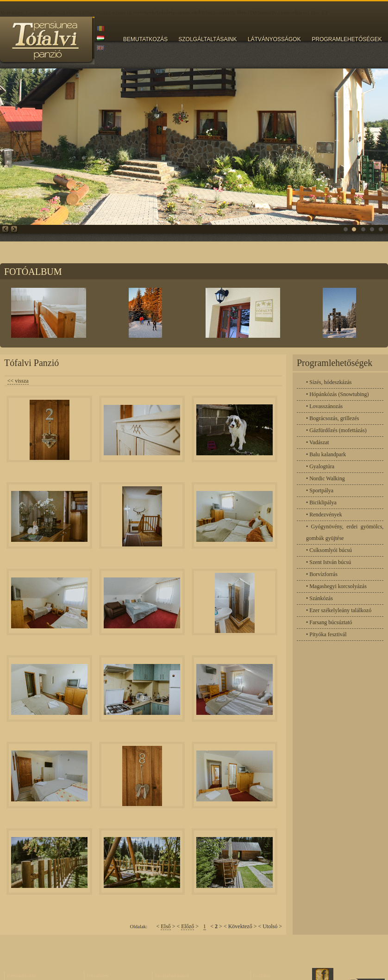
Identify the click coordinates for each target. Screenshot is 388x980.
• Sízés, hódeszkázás (329, 382)
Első (166, 926)
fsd (376, 225)
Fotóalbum (98, 975)
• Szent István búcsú (329, 562)
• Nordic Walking (325, 478)
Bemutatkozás (21, 975)
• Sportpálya (320, 490)
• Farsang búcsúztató (329, 622)
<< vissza (18, 381)
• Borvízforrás (322, 574)
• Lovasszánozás (324, 406)
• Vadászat (318, 442)
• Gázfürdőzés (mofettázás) (336, 430)
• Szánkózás (319, 598)
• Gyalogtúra (320, 466)
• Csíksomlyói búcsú (329, 550)
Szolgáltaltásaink (172, 975)
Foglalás (262, 975)
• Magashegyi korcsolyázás (336, 586)
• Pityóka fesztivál (326, 634)
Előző (188, 926)
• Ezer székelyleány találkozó (339, 610)
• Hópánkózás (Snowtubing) (338, 394)
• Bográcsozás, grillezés (333, 418)
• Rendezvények (324, 515)
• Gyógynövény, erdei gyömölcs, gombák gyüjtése (345, 532)
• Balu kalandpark (326, 454)
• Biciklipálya (321, 502)
